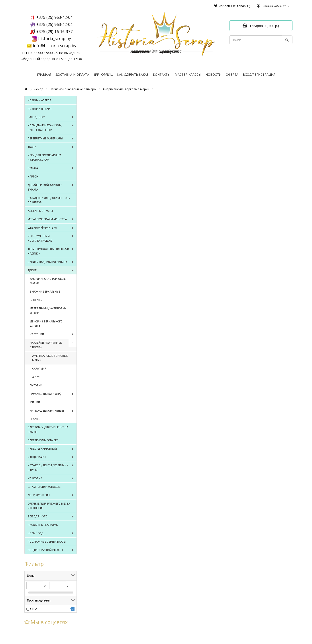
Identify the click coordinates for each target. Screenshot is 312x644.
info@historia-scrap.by (55, 46)
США (34, 609)
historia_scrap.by (55, 39)
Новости (213, 74)
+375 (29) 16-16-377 (54, 31)
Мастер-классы (188, 74)
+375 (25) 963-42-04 (54, 17)
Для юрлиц (103, 74)
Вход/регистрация (259, 74)
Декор (39, 89)
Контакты (162, 74)
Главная (44, 74)
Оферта (232, 74)
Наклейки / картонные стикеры (73, 89)
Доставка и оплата (72, 74)
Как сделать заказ (133, 74)
